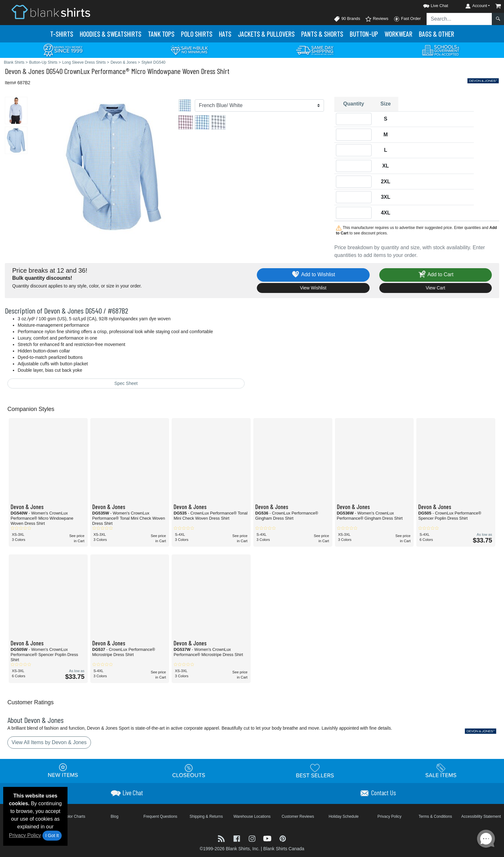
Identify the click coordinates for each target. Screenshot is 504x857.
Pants (322, 34)
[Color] (260, 105)
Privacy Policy (25, 835)
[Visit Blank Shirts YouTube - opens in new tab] (268, 838)
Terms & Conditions (435, 816)
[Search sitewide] (459, 19)
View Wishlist (313, 288)
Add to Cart (436, 275)
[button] (430, 5)
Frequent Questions (160, 816)
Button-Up (364, 34)
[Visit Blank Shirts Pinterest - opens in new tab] (283, 838)
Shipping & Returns (206, 816)
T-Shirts (62, 34)
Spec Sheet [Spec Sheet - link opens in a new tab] (126, 383)
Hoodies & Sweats (111, 34)
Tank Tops (161, 34)
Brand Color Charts (69, 816)
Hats (225, 34)
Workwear (398, 34)
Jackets (266, 34)
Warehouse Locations (252, 816)
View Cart (436, 288)
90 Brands (347, 19)
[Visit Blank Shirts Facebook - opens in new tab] (238, 838)
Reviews (377, 19)
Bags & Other (437, 34)
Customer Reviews (298, 816)
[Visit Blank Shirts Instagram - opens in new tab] (253, 838)
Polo (197, 34)
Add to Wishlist (313, 275)
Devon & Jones (25, 71)
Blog (114, 816)
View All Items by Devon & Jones (49, 742)
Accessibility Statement (481, 816)
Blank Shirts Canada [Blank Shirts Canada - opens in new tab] (284, 849)
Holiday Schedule (343, 816)
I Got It (52, 835)
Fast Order (407, 19)
